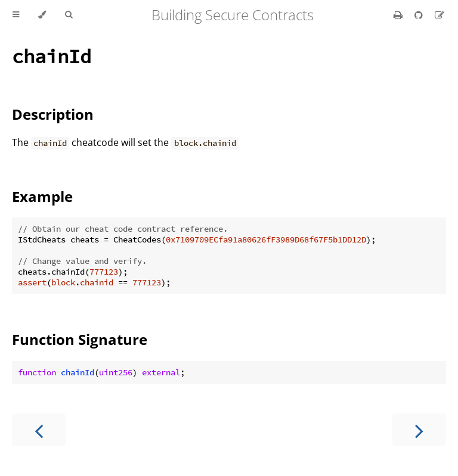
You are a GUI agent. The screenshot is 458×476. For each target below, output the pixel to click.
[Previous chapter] (39, 430)
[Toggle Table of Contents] (16, 15)
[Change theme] (42, 15)
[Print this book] (399, 15)
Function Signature (80, 339)
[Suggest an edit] (440, 15)
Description (53, 114)
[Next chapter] (419, 430)
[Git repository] (420, 15)
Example (42, 196)
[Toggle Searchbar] (69, 15)
